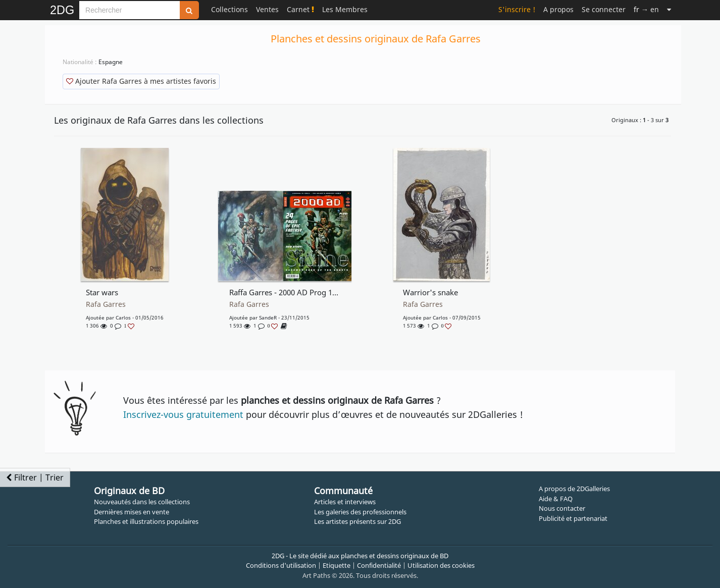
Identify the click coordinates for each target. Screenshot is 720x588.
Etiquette (337, 565)
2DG (62, 10)
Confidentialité (379, 565)
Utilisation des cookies (441, 565)
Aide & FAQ (556, 499)
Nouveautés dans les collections (142, 502)
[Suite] (669, 9)
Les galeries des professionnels (360, 512)
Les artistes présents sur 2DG (357, 521)
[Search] (130, 10)
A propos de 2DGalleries (574, 489)
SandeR (268, 317)
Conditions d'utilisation (281, 565)
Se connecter (604, 9)
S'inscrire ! (517, 9)
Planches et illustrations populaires (146, 521)
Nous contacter (562, 508)
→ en (646, 9)
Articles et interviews (345, 502)
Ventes (267, 9)
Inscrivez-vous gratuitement (183, 414)
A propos (558, 9)
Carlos (123, 317)
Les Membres (345, 9)
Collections (229, 9)
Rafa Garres (106, 304)
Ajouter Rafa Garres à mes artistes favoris (141, 81)
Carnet (300, 9)
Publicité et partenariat (573, 518)
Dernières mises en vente (132, 512)
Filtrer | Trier (35, 477)
